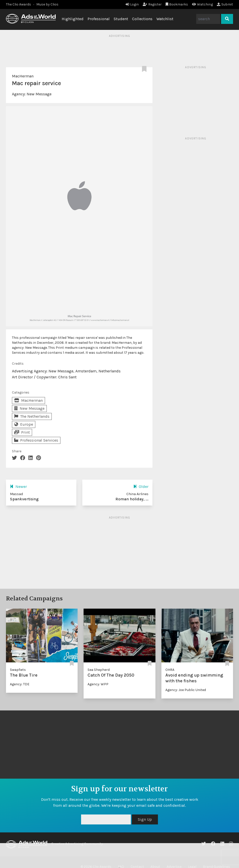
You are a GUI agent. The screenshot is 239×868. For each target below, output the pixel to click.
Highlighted (73, 19)
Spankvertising (24, 499)
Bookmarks (177, 4)
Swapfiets (18, 670)
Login (132, 4)
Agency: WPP (98, 684)
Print (22, 432)
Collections (142, 19)
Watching (202, 4)
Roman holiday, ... (132, 499)
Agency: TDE (20, 684)
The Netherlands (32, 416)
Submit (225, 4)
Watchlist (165, 19)
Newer (18, 487)
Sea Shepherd (99, 670)
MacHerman (23, 76)
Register (152, 4)
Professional (99, 19)
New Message (39, 94)
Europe (24, 424)
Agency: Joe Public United (186, 690)
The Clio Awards (19, 4)
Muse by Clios (47, 4)
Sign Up (145, 819)
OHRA (170, 670)
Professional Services (36, 440)
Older (141, 487)
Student (121, 19)
